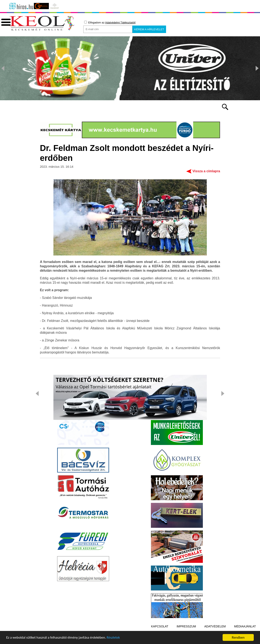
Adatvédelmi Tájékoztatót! (120, 23)
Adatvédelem (215, 628)
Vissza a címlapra (206, 173)
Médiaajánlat (245, 628)
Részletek (115, 640)
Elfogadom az (110, 22)
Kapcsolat (160, 628)
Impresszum (186, 628)
